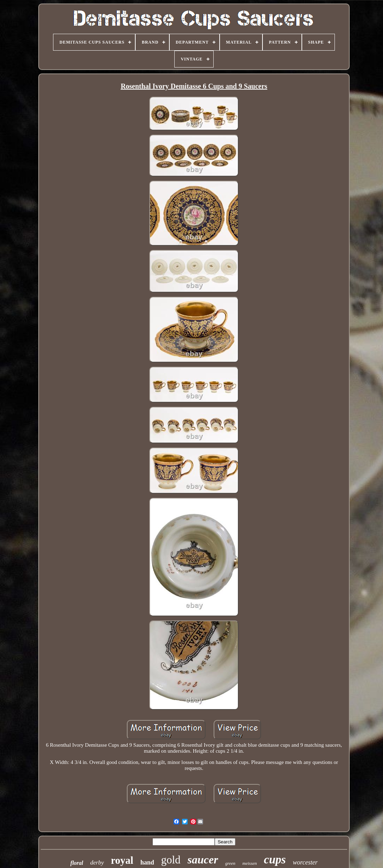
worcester (305, 862)
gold (171, 860)
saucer (203, 860)
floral (77, 863)
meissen (250, 863)
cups (275, 860)
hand (147, 862)
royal (122, 860)
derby (97, 863)
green (230, 863)
